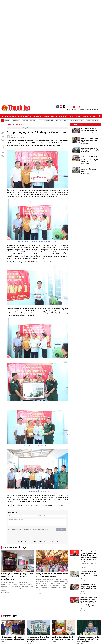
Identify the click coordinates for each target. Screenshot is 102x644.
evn (13, 404)
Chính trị (8, 15)
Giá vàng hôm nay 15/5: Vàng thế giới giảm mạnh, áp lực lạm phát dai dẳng (89, 485)
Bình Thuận (20, 404)
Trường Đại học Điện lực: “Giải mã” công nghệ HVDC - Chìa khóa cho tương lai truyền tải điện (63, 595)
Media (53, 15)
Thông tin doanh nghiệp (15, 23)
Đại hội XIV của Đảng (31, 19)
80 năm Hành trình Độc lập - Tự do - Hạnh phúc (71, 19)
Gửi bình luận (61, 428)
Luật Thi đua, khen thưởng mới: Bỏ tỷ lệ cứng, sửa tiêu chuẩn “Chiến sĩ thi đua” (90, 38)
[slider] (87, 5)
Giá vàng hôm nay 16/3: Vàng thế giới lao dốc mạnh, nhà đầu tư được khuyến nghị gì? (17, 475)
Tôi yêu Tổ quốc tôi (94, 19)
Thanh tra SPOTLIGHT (88, 15)
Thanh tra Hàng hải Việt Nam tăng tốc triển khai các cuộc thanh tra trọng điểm (38, 537)
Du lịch (78, 15)
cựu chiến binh (28, 404)
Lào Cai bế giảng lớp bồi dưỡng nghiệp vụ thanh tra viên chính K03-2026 (62, 565)
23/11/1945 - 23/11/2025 (47, 19)
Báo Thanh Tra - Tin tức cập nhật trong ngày (16, 6)
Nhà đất (72, 15)
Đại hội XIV (17, 19)
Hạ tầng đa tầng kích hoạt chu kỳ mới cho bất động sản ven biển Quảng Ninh (37, 565)
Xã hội (58, 15)
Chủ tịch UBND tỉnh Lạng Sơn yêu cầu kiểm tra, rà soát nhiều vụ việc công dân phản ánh (88, 537)
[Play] (80, 5)
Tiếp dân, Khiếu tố (26, 15)
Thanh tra (15, 15)
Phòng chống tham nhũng (41, 15)
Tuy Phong (37, 404)
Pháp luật (64, 15)
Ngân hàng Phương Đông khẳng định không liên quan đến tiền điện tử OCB (89, 472)
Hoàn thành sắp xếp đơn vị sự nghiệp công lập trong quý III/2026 (89, 68)
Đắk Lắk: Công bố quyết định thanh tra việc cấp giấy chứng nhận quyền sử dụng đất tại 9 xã (90, 29)
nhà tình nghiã (63, 404)
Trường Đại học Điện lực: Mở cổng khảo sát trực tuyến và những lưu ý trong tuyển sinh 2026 (38, 595)
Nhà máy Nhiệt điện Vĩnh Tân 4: (49, 404)
